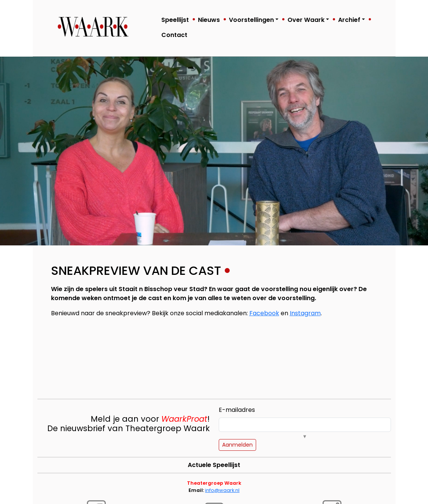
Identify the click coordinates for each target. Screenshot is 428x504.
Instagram (305, 313)
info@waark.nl (222, 490)
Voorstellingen (251, 20)
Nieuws (209, 20)
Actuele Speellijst (214, 465)
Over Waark (306, 20)
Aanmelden (237, 445)
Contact (174, 35)
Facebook (264, 313)
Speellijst (175, 20)
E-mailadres (237, 410)
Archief (349, 20)
